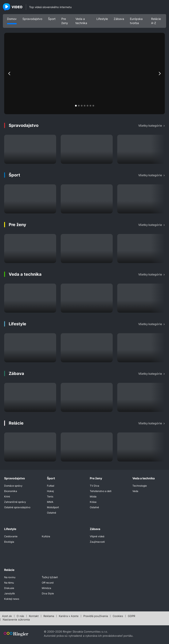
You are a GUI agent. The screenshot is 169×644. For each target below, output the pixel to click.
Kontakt (34, 616)
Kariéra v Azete (69, 616)
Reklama (49, 616)
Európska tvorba (136, 21)
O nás (20, 616)
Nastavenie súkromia (16, 620)
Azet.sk (7, 616)
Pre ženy (65, 21)
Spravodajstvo (32, 19)
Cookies (118, 616)
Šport (52, 19)
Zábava (119, 19)
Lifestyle (102, 19)
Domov (12, 19)
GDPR (131, 616)
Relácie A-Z (156, 21)
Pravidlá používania (96, 616)
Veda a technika (81, 21)
